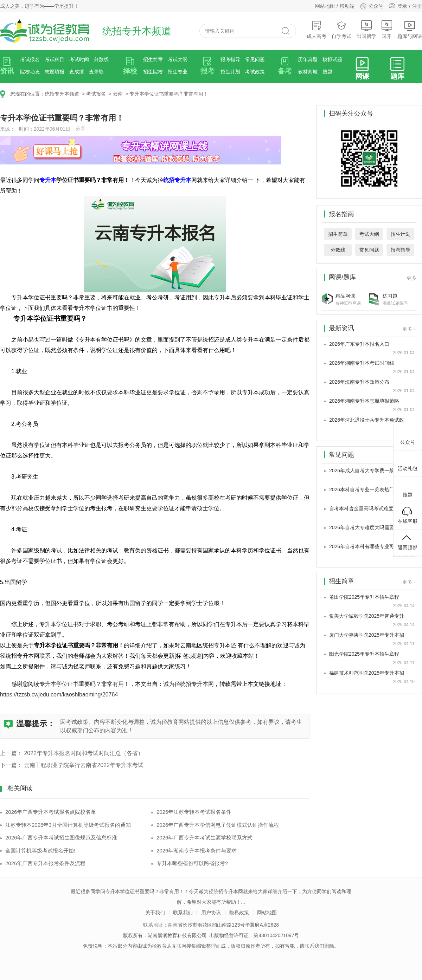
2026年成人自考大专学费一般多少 (367, 470)
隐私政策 (239, 913)
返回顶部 (408, 541)
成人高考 (316, 30)
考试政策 (255, 72)
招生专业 (178, 72)
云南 (118, 94)
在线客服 (408, 515)
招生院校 (153, 72)
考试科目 (55, 59)
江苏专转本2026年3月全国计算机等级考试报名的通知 (68, 825)
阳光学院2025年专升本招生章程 (364, 654)
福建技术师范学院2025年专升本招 (367, 673)
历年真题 (308, 59)
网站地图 (325, 6)
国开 (387, 30)
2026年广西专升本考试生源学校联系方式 (204, 838)
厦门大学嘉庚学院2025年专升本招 (367, 635)
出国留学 (366, 30)
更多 (411, 278)
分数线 (101, 59)
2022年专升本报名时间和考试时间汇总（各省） (84, 753)
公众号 (372, 6)
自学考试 (341, 30)
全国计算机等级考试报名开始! (40, 851)
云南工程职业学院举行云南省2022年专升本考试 (84, 765)
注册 (417, 6)
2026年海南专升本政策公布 (359, 382)
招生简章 (153, 59)
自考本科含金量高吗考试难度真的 (366, 508)
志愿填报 (55, 72)
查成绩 (77, 72)
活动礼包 (408, 462)
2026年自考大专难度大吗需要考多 (367, 527)
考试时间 (79, 59)
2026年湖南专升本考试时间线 (362, 363)
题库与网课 (410, 30)
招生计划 (230, 72)
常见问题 (255, 59)
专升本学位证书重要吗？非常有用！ (169, 94)
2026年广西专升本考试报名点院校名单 (51, 812)
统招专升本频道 (62, 94)
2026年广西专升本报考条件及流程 (45, 863)
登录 (402, 6)
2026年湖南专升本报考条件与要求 (197, 851)
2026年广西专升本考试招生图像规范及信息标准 (61, 838)
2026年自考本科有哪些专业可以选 (367, 546)
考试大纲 (178, 59)
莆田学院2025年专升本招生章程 (364, 597)
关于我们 (155, 913)
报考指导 (230, 59)
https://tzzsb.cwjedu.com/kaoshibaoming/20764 (59, 695)
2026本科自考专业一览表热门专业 (367, 489)
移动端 (347, 6)
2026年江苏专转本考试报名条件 (194, 812)
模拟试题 (332, 59)
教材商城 (308, 72)
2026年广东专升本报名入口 (359, 344)
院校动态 (30, 72)
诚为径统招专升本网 (188, 684)
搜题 (327, 72)
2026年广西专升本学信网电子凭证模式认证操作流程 (218, 825)
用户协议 (211, 913)
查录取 (96, 72)
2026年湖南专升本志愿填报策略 (364, 401)
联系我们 (183, 913)
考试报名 (30, 59)
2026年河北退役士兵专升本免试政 (367, 420)
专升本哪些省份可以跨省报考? (192, 863)
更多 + (409, 329)
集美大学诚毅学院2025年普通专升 (367, 616)
